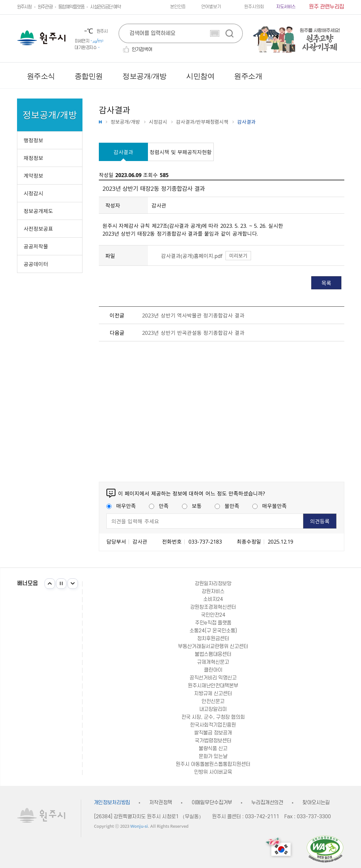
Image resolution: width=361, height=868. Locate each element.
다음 (73, 584)
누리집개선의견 (267, 803)
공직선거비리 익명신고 (213, 678)
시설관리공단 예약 (105, 7)
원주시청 (24, 7)
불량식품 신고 (213, 749)
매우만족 (121, 506)
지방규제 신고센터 (213, 694)
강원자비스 (213, 591)
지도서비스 (286, 7)
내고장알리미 (213, 709)
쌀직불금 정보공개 (213, 733)
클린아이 (213, 670)
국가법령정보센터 (213, 741)
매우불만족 (270, 506)
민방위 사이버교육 (213, 772)
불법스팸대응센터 (213, 654)
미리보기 (238, 256)
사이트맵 (339, 76)
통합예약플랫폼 (71, 7)
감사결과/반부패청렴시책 (202, 122)
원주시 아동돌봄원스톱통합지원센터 (213, 764)
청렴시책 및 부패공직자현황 (181, 152)
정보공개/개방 (125, 122)
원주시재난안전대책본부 (213, 686)
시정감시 (158, 122)
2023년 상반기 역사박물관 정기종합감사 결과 (193, 315)
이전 (50, 584)
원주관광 (45, 7)
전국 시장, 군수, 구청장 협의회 (213, 717)
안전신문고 (213, 701)
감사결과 (123, 152)
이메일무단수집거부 (212, 803)
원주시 (41, 38)
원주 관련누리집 (326, 7)
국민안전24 (213, 615)
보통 (192, 506)
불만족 (227, 506)
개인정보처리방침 (112, 803)
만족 (159, 506)
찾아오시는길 (316, 803)
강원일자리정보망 (213, 584)
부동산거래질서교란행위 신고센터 (213, 646)
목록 (326, 283)
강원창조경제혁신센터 (213, 607)
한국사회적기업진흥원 (213, 725)
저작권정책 (161, 803)
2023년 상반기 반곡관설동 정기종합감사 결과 (193, 333)
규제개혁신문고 (213, 662)
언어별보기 (211, 7)
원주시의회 (254, 7)
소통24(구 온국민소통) (213, 631)
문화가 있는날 (213, 756)
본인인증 (178, 7)
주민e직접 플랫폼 (213, 623)
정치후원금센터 (213, 639)
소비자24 (213, 599)
